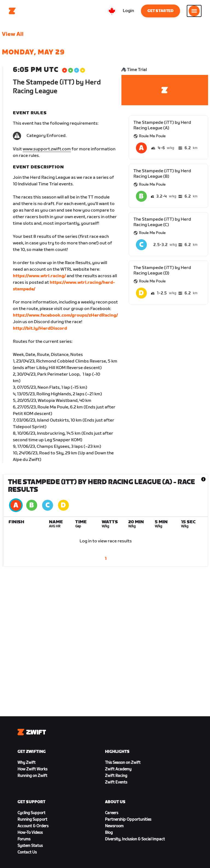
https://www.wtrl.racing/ (39, 276)
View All (13, 34)
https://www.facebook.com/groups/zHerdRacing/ (65, 315)
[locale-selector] (112, 11)
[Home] (12, 11)
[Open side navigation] (194, 11)
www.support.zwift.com (47, 149)
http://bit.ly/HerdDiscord (40, 328)
